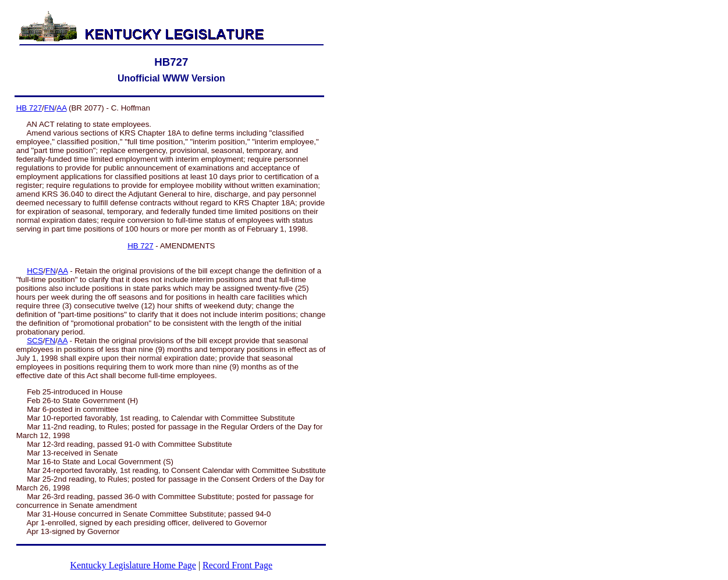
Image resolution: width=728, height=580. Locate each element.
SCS (35, 341)
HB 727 (29, 108)
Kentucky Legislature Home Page (133, 565)
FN (49, 108)
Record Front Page (237, 565)
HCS (35, 271)
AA (61, 108)
